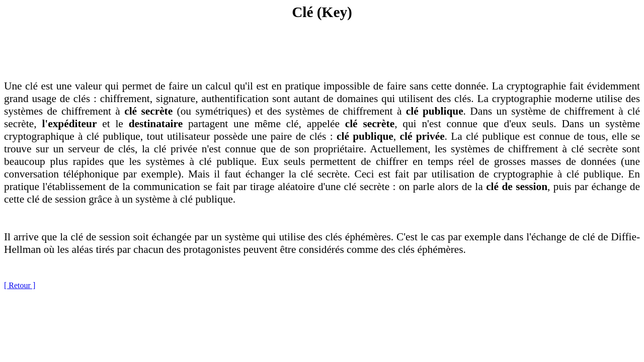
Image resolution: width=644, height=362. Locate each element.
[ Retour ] (20, 285)
